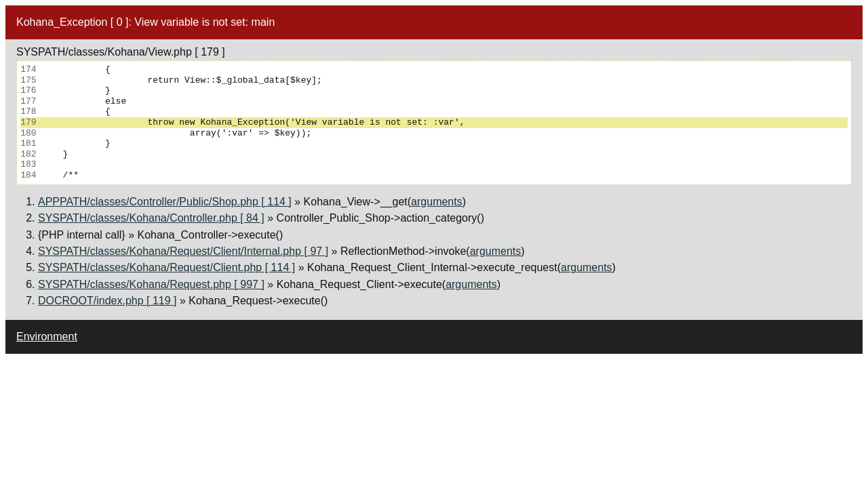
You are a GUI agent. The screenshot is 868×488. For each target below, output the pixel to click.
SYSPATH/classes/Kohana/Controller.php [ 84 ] (151, 218)
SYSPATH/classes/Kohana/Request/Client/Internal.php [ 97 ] (183, 251)
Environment (47, 337)
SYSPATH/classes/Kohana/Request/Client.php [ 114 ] (166, 267)
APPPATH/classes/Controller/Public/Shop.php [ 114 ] (165, 202)
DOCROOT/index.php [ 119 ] (107, 301)
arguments (437, 202)
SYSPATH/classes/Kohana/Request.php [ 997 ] (151, 284)
